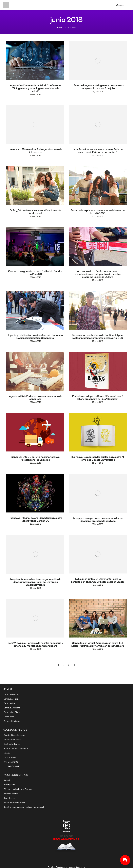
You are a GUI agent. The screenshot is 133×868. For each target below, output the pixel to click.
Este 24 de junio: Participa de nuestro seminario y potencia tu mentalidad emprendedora (35, 644)
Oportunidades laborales (14, 735)
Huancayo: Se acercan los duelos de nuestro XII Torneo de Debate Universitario (98, 458)
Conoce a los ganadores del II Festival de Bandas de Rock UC (35, 272)
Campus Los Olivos (12, 712)
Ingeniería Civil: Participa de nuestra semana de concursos (35, 397)
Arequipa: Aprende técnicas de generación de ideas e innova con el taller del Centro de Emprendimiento (35, 582)
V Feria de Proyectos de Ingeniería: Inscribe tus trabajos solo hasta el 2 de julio (98, 86)
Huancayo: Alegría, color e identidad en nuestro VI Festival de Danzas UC (35, 519)
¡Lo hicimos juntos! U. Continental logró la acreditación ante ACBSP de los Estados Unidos (98, 580)
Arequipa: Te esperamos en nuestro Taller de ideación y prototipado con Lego (98, 519)
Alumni (7, 780)
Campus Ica (9, 716)
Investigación (9, 784)
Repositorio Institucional (14, 802)
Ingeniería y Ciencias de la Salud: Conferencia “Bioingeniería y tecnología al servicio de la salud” (35, 88)
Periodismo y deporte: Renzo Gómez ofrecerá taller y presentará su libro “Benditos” (98, 397)
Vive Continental (11, 762)
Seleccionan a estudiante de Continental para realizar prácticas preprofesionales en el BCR (98, 336)
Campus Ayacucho (12, 707)
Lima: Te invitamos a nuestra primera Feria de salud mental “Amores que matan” (98, 150)
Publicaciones (10, 757)
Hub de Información (12, 766)
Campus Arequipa (12, 699)
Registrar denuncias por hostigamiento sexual (24, 807)
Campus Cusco (10, 703)
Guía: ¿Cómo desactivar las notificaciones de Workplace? (35, 211)
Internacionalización (12, 739)
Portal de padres (11, 793)
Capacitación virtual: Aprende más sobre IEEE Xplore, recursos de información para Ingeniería (98, 644)
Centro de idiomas (12, 744)
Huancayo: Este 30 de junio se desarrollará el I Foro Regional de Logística (35, 458)
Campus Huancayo (12, 694)
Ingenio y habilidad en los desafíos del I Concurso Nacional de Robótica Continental (35, 336)
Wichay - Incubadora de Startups (18, 789)
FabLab (7, 753)
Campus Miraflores (12, 721)
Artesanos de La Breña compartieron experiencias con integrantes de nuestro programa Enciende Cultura (98, 274)
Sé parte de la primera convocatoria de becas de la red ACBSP (98, 211)
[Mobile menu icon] (128, 5)
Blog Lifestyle (9, 798)
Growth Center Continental (16, 748)
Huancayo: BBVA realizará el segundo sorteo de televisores (35, 150)
